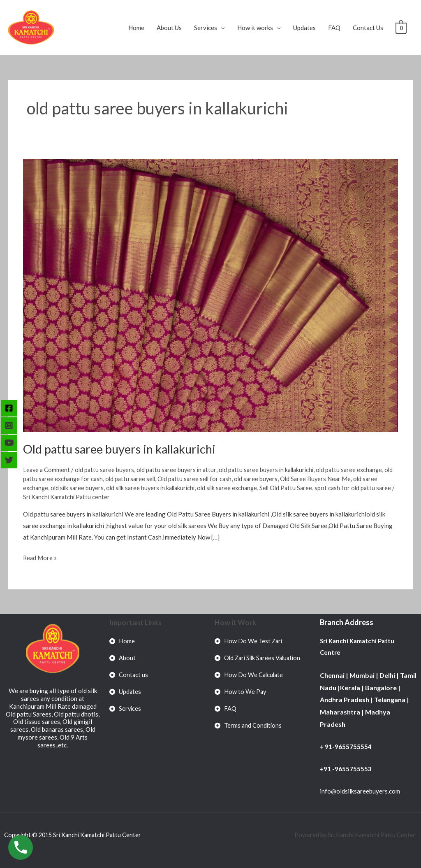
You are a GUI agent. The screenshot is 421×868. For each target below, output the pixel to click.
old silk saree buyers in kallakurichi (156, 488)
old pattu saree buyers (106, 470)
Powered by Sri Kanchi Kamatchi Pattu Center (354, 835)
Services (206, 28)
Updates (304, 28)
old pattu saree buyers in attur (180, 470)
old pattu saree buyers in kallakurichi (273, 470)
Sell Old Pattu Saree (298, 488)
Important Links (136, 622)
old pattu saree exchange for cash (69, 479)
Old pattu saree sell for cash (210, 479)
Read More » (40, 557)
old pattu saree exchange (360, 470)
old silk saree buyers (79, 488)
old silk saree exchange (237, 488)
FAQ (334, 28)
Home (136, 28)
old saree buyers (273, 479)
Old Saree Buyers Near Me (334, 479)
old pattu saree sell (143, 479)
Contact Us (368, 28)
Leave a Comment (47, 470)
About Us (169, 28)
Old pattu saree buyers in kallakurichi (123, 449)
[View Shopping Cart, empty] (401, 28)
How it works (255, 28)
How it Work (236, 622)
